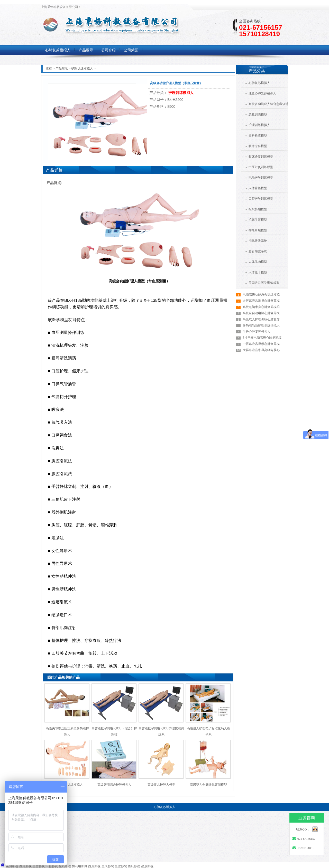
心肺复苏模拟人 (259, 83)
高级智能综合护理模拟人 (114, 785)
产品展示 (62, 69)
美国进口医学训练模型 (264, 283)
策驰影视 (12, 866)
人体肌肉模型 (258, 262)
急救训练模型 (258, 114)
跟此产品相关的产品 (63, 677)
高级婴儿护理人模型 (161, 785)
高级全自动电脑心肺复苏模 (261, 313)
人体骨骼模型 (258, 188)
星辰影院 (108, 866)
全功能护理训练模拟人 (67, 785)
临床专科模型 (258, 146)
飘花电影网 (80, 866)
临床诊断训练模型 (261, 157)
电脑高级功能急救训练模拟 (261, 295)
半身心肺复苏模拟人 (257, 332)
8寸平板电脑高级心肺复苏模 (262, 338)
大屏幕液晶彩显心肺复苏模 (261, 301)
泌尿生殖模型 (258, 220)
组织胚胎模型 (258, 209)
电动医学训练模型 (261, 178)
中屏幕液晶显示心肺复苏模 (261, 344)
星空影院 (121, 866)
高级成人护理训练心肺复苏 (261, 319)
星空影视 (39, 866)
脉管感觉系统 (258, 251)
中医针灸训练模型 (261, 167)
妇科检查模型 (258, 136)
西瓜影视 (25, 866)
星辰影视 (65, 866)
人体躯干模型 (258, 272)
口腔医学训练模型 (261, 199)
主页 (49, 69)
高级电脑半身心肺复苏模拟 (261, 307)
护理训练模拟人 (82, 69)
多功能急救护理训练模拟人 (261, 325)
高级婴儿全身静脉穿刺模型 (208, 785)
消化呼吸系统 (258, 241)
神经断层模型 (258, 230)
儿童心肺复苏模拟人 (262, 93)
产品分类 (257, 71)
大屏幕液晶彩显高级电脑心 (261, 350)
